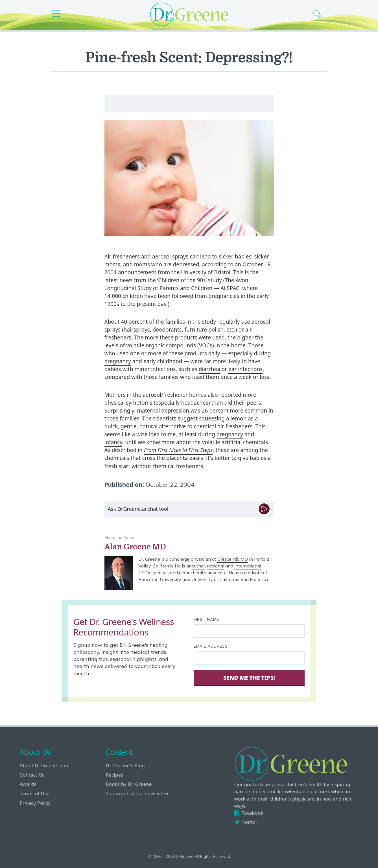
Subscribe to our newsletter (137, 793)
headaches (195, 403)
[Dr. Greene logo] (189, 14)
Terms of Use (35, 793)
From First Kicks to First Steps (178, 450)
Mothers (115, 395)
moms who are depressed (167, 264)
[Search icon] (320, 14)
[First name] (249, 631)
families (175, 322)
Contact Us (32, 775)
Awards (28, 784)
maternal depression (163, 411)
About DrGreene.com (44, 765)
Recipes (115, 775)
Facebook (249, 813)
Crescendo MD (233, 559)
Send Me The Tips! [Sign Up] (249, 678)
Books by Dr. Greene (129, 784)
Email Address (211, 646)
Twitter (246, 822)
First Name (206, 619)
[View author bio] (189, 547)
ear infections (245, 369)
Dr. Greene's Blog (125, 765)
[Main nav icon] (59, 14)
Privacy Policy (35, 803)
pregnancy (118, 361)
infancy (113, 442)
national (216, 566)
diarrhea (209, 369)
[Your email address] (249, 658)
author (198, 566)
